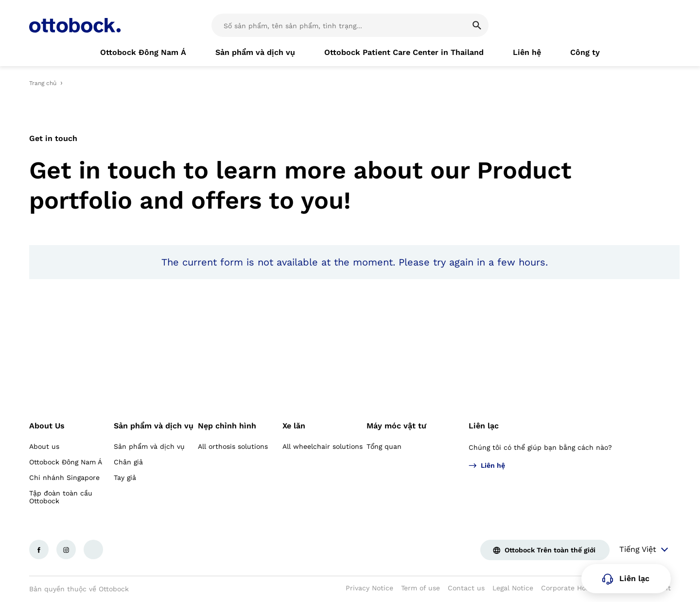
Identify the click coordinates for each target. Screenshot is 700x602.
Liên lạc (484, 426)
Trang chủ (43, 83)
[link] (143, 53)
